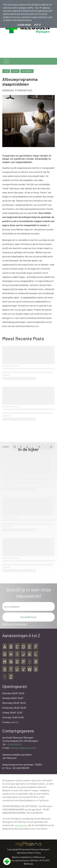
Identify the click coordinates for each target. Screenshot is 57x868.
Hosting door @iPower (28, 860)
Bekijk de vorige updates (15, 624)
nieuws (15, 71)
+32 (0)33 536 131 (14, 744)
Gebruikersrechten (25, 853)
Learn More (24, 25)
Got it (37, 25)
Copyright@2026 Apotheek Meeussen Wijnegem (28, 849)
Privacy (38, 853)
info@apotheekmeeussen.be (23, 748)
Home (6, 71)
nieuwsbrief (27, 71)
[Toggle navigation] (7, 61)
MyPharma (38, 857)
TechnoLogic (13, 860)
